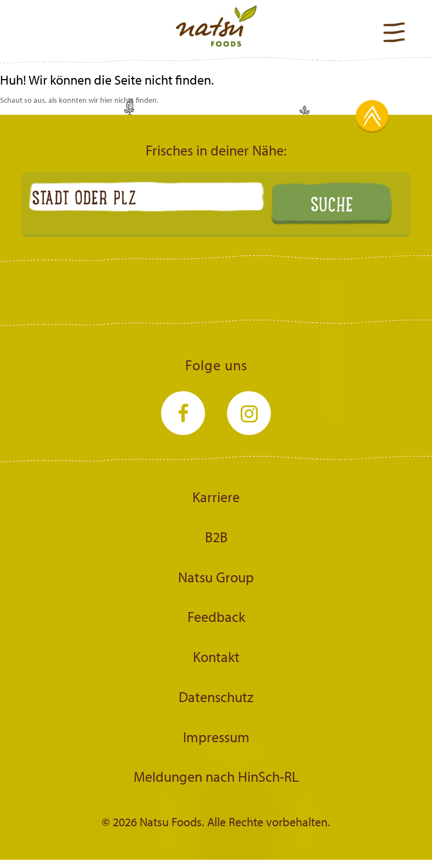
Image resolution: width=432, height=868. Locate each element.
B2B (216, 537)
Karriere (216, 497)
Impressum (216, 737)
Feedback (216, 616)
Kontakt (216, 656)
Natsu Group (216, 577)
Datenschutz (216, 697)
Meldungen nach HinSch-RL (216, 776)
